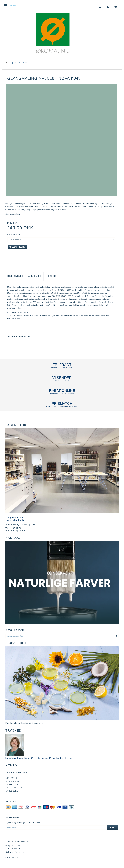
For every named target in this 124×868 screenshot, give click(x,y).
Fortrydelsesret (13, 858)
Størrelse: (14, 235)
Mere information (12, 214)
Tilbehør (52, 276)
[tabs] (100, 7)
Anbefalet (35, 276)
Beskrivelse (15, 276)
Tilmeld (113, 828)
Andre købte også (19, 337)
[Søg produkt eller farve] (117, 636)
